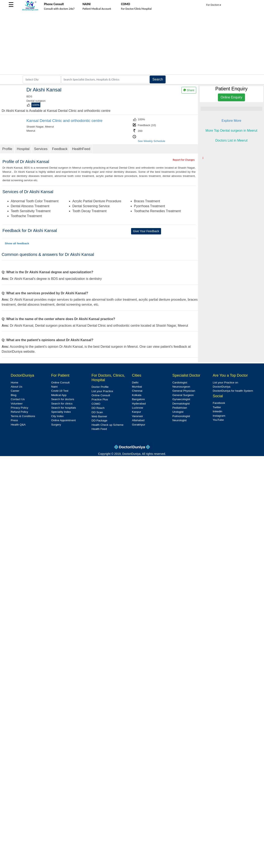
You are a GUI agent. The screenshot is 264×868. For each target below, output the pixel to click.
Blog (14, 395)
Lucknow (137, 408)
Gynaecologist (181, 399)
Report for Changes (184, 160)
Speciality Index (61, 412)
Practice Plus (100, 399)
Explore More (231, 121)
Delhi (135, 383)
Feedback (60, 149)
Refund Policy (19, 412)
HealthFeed (81, 149)
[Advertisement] (132, 44)
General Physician (184, 391)
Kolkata (137, 395)
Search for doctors (63, 399)
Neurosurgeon (181, 387)
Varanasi (137, 416)
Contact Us (18, 399)
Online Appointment (63, 420)
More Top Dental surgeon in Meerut (231, 131)
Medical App (59, 395)
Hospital (23, 149)
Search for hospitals (63, 408)
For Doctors (214, 5)
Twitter (217, 407)
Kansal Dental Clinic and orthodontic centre (65, 121)
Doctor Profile (100, 387)
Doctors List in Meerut (232, 140)
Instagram (219, 416)
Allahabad (138, 420)
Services (41, 149)
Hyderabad (139, 404)
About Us (17, 387)
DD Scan (97, 412)
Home (14, 383)
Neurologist (180, 420)
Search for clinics (62, 404)
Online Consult (60, 383)
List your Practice (102, 391)
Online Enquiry (231, 97)
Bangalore (138, 399)
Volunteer (17, 404)
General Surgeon (183, 395)
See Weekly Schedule (151, 141)
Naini (54, 387)
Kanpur (136, 412)
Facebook (219, 403)
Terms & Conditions (23, 416)
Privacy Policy (20, 408)
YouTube (218, 420)
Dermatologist (181, 404)
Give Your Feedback (146, 231)
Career (15, 391)
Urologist (178, 412)
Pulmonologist (181, 416)
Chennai (137, 391)
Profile (7, 149)
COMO (96, 404)
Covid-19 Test (60, 391)
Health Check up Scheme (108, 425)
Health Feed (99, 429)
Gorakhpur (139, 425)
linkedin (217, 411)
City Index (57, 416)
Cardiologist (180, 383)
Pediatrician (180, 408)
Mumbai (137, 387)
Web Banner (99, 416)
